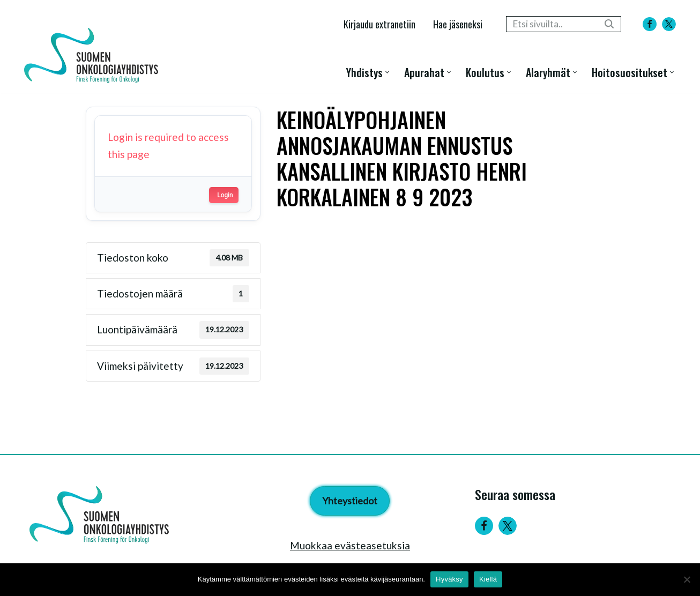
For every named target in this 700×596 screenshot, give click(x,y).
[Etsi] (552, 24)
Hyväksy (449, 579)
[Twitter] (508, 526)
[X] (669, 24)
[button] (387, 72)
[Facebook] (650, 24)
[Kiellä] (687, 579)
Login (225, 195)
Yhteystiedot (350, 501)
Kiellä (488, 579)
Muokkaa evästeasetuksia (350, 545)
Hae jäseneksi (458, 24)
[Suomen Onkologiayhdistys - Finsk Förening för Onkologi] (94, 55)
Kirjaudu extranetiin (379, 24)
